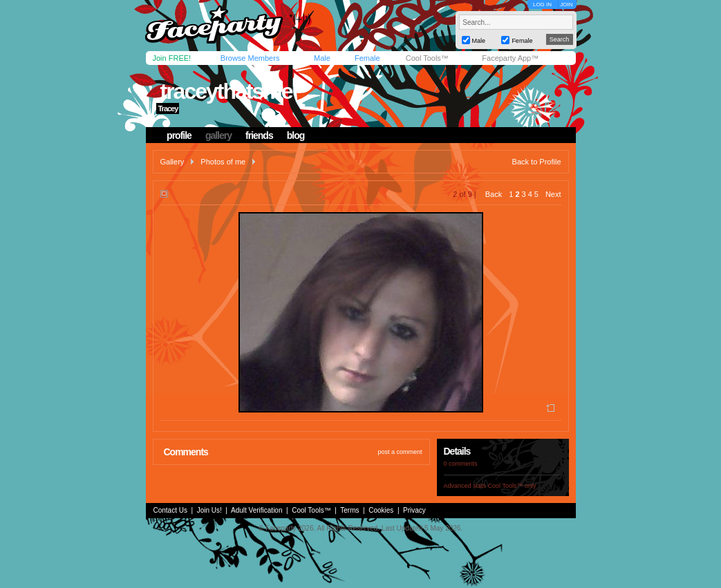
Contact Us (170, 510)
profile (179, 135)
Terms (349, 510)
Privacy (414, 510)
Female (367, 58)
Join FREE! (172, 58)
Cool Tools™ (427, 58)
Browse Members (250, 58)
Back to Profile (537, 162)
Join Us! (209, 510)
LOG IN (542, 4)
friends (259, 135)
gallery (218, 135)
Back (494, 194)
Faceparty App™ (510, 58)
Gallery (172, 162)
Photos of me (223, 162)
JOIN (566, 4)
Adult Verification (257, 510)
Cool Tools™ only (512, 486)
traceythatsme (226, 91)
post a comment (400, 452)
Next (553, 194)
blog (296, 135)
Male (322, 58)
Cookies (381, 510)
